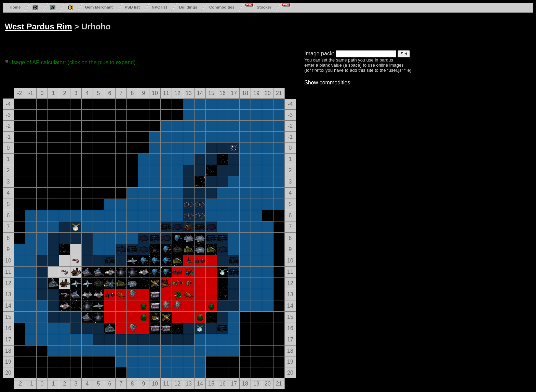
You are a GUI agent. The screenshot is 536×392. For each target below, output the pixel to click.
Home (15, 7)
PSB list (132, 7)
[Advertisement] (264, 30)
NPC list (159, 7)
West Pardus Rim (38, 26)
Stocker (264, 7)
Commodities (222, 7)
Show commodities (327, 83)
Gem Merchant (99, 7)
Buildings (188, 7)
